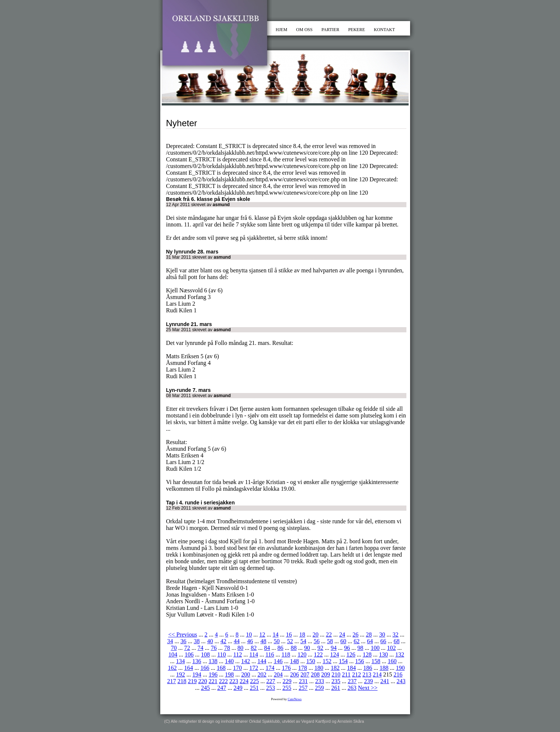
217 (171, 681)
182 (335, 668)
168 (221, 668)
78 (227, 648)
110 (222, 654)
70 (174, 648)
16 (289, 634)
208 (315, 674)
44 (237, 641)
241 (385, 681)
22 (329, 634)
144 (262, 661)
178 (302, 668)
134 (180, 661)
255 (287, 688)
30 (382, 634)
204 (278, 674)
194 (197, 674)
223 (234, 681)
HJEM (281, 30)
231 (303, 681)
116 (270, 654)
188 (384, 668)
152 (327, 661)
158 (376, 661)
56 (316, 641)
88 (294, 648)
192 (181, 674)
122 (318, 654)
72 (187, 648)
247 (222, 688)
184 (351, 668)
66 (383, 641)
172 (254, 668)
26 (355, 634)
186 (368, 668)
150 (311, 661)
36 (183, 641)
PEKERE (357, 30)
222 (223, 681)
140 (229, 661)
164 (188, 668)
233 (319, 681)
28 (369, 634)
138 (213, 661)
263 (352, 688)
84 (267, 648)
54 (303, 641)
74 (200, 648)
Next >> (368, 688)
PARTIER (330, 30)
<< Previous (182, 634)
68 (396, 641)
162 (172, 668)
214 (377, 674)
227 (271, 681)
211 (346, 674)
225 (254, 681)
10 (249, 634)
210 (336, 674)
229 (287, 681)
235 (336, 681)
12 (262, 634)
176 (286, 668)
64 (370, 641)
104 (173, 654)
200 (246, 674)
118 (286, 654)
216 (398, 674)
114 (254, 654)
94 (333, 648)
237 (352, 681)
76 (214, 648)
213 (367, 674)
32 (395, 634)
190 (400, 668)
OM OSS (304, 30)
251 (254, 688)
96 (347, 648)
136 (197, 661)
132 (400, 654)
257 (303, 688)
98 (360, 648)
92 (320, 648)
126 (351, 654)
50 (276, 641)
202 (262, 674)
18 (302, 634)
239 (368, 681)
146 (278, 661)
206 (295, 674)
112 (237, 654)
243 (401, 681)
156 (359, 661)
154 (343, 661)
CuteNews (295, 699)
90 (307, 648)
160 (392, 661)
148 (294, 661)
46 (250, 641)
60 (343, 641)
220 (202, 681)
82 (254, 648)
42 (223, 641)
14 (275, 634)
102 (391, 648)
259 (319, 688)
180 (319, 668)
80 (240, 648)
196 (213, 674)
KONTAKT (384, 30)
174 (270, 668)
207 (305, 674)
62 (356, 641)
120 (302, 654)
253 (271, 688)
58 (330, 641)
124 (335, 654)
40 (210, 641)
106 (189, 654)
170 (237, 668)
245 (205, 688)
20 (315, 634)
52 (290, 641)
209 (326, 674)
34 (170, 641)
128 (367, 654)
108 (205, 654)
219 (192, 681)
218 (182, 681)
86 (280, 648)
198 (229, 674)
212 (356, 674)
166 (205, 668)
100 (375, 648)
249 (238, 688)
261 (336, 688)
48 (263, 641)
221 (213, 681)
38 (197, 641)
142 (245, 661)
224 (244, 681)
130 (383, 654)
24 (342, 634)
